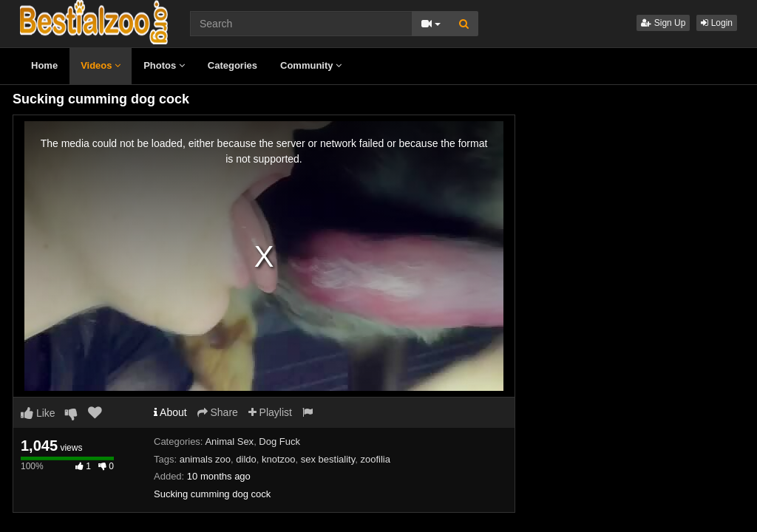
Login (717, 23)
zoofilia (375, 459)
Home (44, 65)
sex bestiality (328, 459)
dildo (246, 459)
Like (38, 413)
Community (311, 65)
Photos (164, 65)
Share (218, 412)
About (170, 412)
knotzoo (279, 459)
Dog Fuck (279, 441)
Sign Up (663, 23)
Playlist (270, 412)
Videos (101, 65)
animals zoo (205, 459)
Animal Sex (229, 441)
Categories (232, 65)
